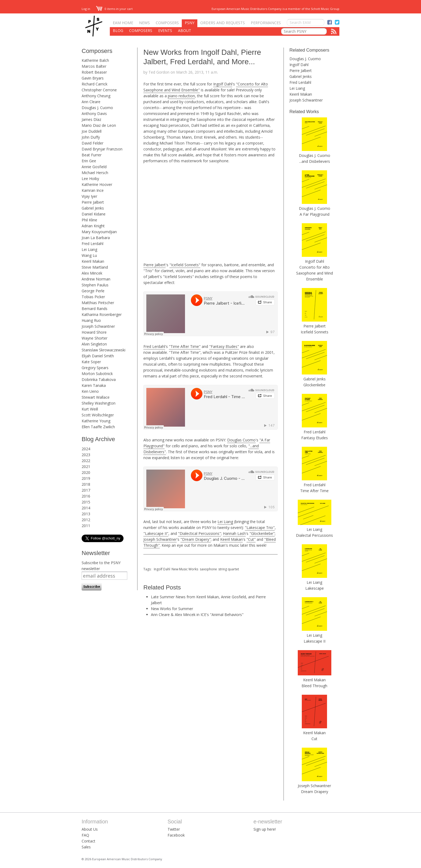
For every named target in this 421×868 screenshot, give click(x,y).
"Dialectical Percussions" (199, 533)
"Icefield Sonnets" (185, 265)
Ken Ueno (90, 391)
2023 (86, 455)
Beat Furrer (92, 155)
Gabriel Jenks (93, 208)
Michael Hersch (95, 173)
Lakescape (315, 588)
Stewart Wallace (96, 397)
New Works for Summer (172, 609)
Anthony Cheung (96, 96)
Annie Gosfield (94, 167)
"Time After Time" (185, 346)
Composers (167, 23)
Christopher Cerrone (99, 90)
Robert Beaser (94, 72)
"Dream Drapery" (196, 539)
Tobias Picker (93, 297)
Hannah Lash (234, 533)
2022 (86, 461)
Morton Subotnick (97, 374)
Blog (118, 30)
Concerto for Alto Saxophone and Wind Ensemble (315, 273)
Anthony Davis (94, 114)
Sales (86, 847)
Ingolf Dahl (223, 84)
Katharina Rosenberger (102, 314)
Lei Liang (89, 249)
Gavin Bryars (93, 78)
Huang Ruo (91, 320)
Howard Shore (94, 332)
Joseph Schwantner (98, 326)
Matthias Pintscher (98, 303)
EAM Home (123, 23)
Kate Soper (91, 362)
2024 (86, 449)
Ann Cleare (91, 102)
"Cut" (251, 539)
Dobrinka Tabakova (99, 379)
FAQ (85, 835)
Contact (88, 841)
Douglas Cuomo (241, 440)
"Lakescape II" (156, 533)
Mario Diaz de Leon (99, 125)
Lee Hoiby (90, 179)
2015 (86, 502)
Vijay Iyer (89, 196)
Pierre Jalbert (93, 202)
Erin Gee (89, 161)
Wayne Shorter (95, 338)
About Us (90, 829)
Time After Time (314, 491)
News (144, 23)
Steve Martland (95, 267)
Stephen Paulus (95, 285)
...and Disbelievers (315, 161)
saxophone (208, 569)
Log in (86, 9)
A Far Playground (315, 214)
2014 (86, 508)
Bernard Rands (95, 309)
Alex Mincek (92, 273)
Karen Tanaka (94, 385)
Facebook (176, 835)
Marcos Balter (94, 66)
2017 (86, 490)
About (185, 30)
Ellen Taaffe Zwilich (98, 427)
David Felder (92, 143)
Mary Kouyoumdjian (99, 232)
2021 (86, 467)
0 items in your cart (114, 9)
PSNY (190, 23)
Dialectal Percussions (314, 535)
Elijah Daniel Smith (98, 356)
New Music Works (185, 569)
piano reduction (181, 96)
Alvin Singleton (94, 344)
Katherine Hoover (97, 184)
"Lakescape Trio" (260, 527)
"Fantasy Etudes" (224, 346)
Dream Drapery (315, 792)
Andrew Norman (96, 279)
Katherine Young (96, 421)
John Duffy (91, 137)
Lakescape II (315, 641)
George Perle (93, 291)
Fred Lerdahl (92, 244)
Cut (314, 739)
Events (165, 30)
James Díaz (91, 119)
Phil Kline (89, 220)
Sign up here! (265, 829)
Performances (266, 23)
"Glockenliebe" (262, 533)
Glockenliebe (314, 385)
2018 (86, 484)
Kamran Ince (93, 190)
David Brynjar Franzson (102, 149)
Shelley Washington (99, 403)
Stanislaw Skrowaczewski (104, 350)
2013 (86, 514)
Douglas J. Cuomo (97, 108)
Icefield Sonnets (315, 332)
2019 (86, 478)
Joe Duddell (92, 131)
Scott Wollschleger (98, 415)
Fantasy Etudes (315, 438)
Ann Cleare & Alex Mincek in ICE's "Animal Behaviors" (197, 615)
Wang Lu (89, 255)
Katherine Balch (95, 60)
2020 (86, 472)
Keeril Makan (93, 261)
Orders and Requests (223, 23)
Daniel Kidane (94, 214)
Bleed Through (314, 686)
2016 (86, 496)
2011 (86, 526)
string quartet (229, 569)
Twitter (174, 829)
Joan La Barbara (96, 238)
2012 (86, 520)
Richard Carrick (95, 84)
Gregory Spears (95, 368)
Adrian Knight (93, 226)
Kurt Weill (90, 409)
